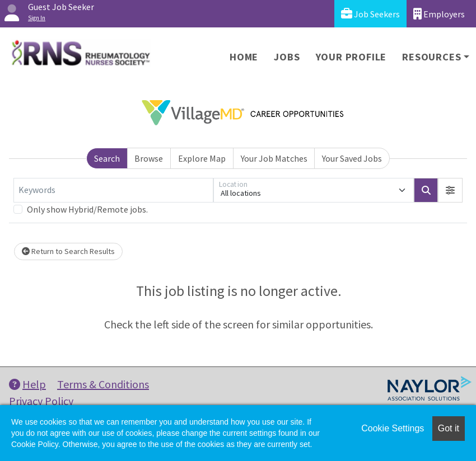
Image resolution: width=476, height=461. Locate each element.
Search (107, 158)
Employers (439, 14)
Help (27, 384)
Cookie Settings (393, 428)
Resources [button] (431, 57)
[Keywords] (113, 190)
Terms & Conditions (103, 384)
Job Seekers (370, 14)
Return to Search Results (68, 251)
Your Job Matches (274, 158)
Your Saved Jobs (352, 158)
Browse (149, 158)
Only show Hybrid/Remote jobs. (87, 209)
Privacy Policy (41, 401)
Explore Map (202, 158)
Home (244, 57)
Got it (449, 428)
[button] (450, 190)
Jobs (287, 57)
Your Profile (351, 57)
